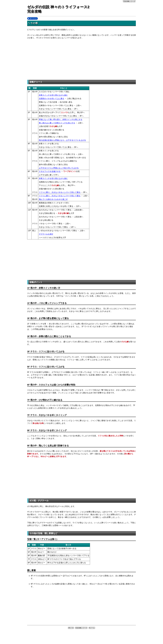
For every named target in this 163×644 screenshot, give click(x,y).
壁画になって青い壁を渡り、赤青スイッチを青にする (61, 120)
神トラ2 (71, 628)
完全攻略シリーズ (129, 1)
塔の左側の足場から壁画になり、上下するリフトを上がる (62, 140)
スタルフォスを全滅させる (50, 171)
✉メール (92, 628)
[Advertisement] (46, 59)
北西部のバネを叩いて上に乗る (52, 99)
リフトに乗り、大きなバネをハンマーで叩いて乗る (60, 192)
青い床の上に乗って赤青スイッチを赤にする (57, 123)
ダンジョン (33, 19)
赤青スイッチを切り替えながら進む (53, 95)
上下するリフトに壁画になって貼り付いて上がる (59, 168)
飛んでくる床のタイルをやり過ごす (53, 199)
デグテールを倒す (46, 234)
